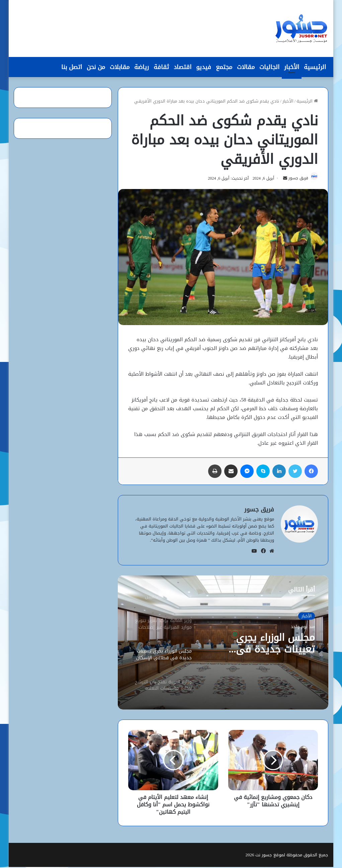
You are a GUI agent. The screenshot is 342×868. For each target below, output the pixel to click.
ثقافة (161, 67)
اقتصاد (183, 67)
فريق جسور (296, 179)
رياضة (142, 67)
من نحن (96, 67)
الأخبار (292, 67)
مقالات (246, 67)
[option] (223, 643)
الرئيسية (315, 67)
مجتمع (224, 67)
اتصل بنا (72, 67)
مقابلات (120, 67)
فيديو (204, 67)
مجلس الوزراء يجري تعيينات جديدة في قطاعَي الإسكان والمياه (263, 645)
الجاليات (269, 67)
